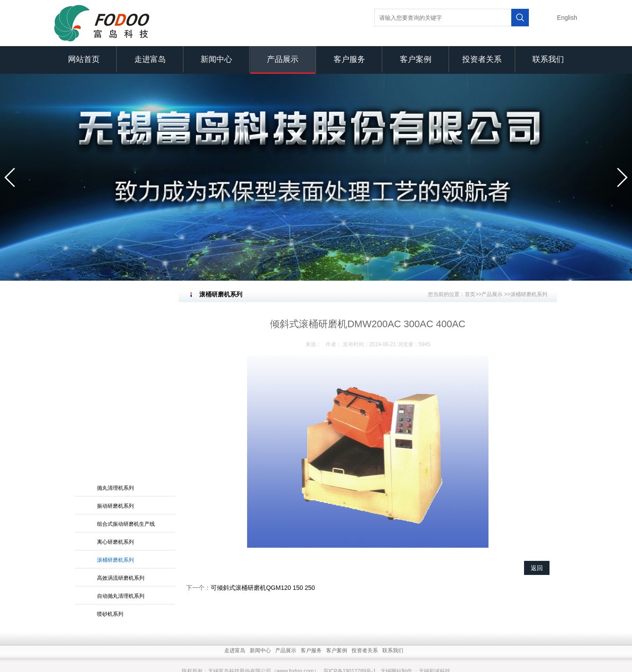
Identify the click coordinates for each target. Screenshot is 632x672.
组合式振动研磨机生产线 (126, 353)
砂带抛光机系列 (115, 461)
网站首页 (84, 59)
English (567, 18)
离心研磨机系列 (115, 371)
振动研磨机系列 (115, 335)
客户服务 (349, 59)
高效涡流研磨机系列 (121, 407)
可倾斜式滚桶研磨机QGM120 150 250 (263, 588)
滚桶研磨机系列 (115, 389)
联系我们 (548, 59)
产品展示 (283, 59)
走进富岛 (150, 59)
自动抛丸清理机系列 (121, 425)
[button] (10, 177)
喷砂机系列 (110, 443)
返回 (537, 568)
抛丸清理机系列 (115, 317)
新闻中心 (216, 59)
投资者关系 (482, 59)
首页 (470, 294)
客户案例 (416, 59)
